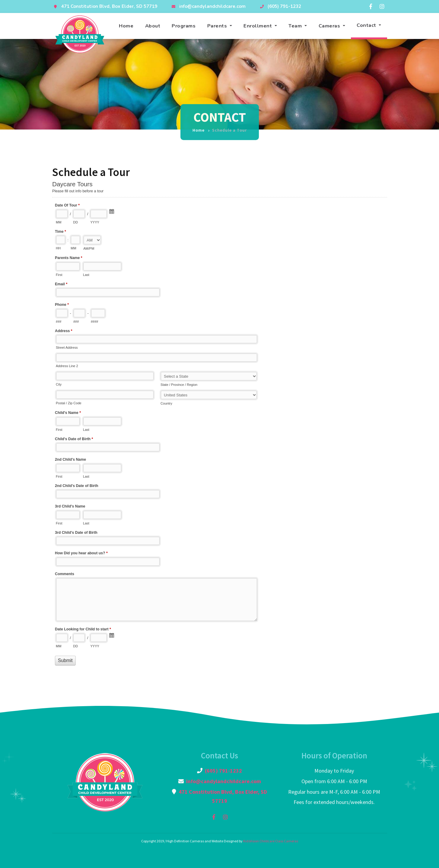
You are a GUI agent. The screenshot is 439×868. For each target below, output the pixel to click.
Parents (218, 26)
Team (296, 26)
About (153, 26)
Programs (184, 26)
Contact (367, 25)
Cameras (330, 26)
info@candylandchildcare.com (212, 6)
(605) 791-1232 (284, 6)
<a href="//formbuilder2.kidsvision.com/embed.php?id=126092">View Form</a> (220, 430)
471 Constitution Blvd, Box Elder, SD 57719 (109, 6)
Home (126, 26)
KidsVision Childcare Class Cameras (271, 841)
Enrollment (258, 26)
